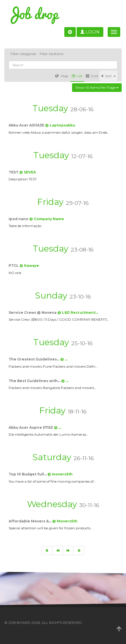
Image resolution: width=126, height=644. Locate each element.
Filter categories (23, 54)
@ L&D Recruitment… (78, 312)
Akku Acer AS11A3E (27, 125)
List (77, 76)
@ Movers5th (65, 521)
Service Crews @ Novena (33, 312)
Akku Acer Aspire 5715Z (31, 427)
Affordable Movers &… (30, 521)
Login (90, 32)
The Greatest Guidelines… (34, 359)
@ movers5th (60, 474)
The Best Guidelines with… (35, 381)
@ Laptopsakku (60, 125)
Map (62, 76)
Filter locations (52, 54)
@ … (64, 359)
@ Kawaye (29, 266)
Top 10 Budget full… (28, 474)
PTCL (14, 266)
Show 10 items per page (97, 87)
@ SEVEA (28, 172)
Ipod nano (19, 219)
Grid (92, 76)
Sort (108, 76)
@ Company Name (47, 219)
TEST (14, 172)
